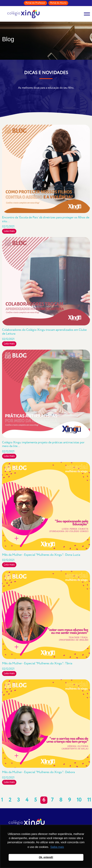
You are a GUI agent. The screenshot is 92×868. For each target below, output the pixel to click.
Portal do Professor (35, 3)
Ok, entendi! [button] (46, 857)
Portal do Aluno (58, 3)
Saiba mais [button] (57, 847)
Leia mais (9, 231)
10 (79, 800)
